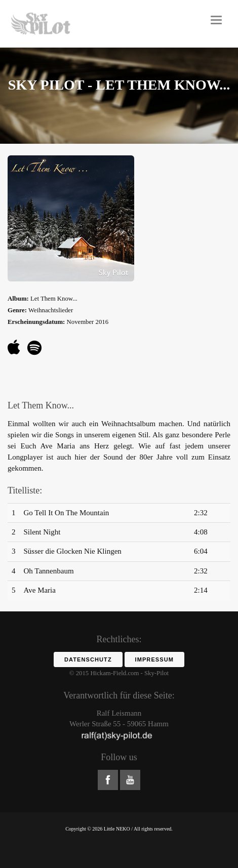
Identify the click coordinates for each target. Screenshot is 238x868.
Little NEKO (117, 829)
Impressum (155, 659)
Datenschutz (88, 659)
